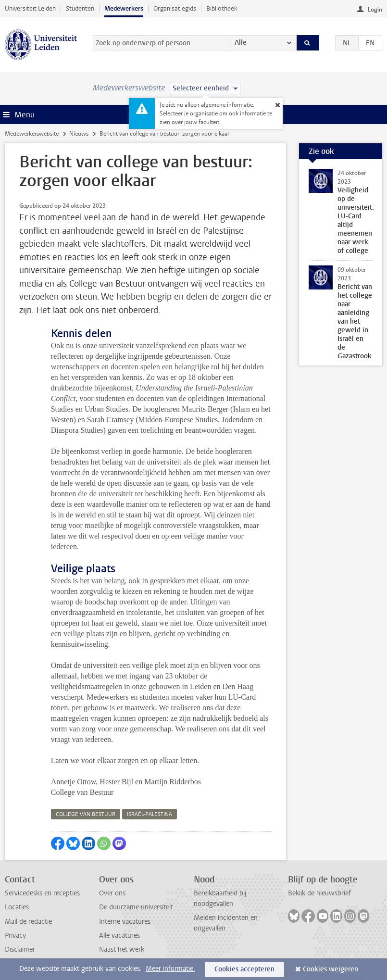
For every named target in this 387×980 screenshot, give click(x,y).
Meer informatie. (170, 969)
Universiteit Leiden (30, 8)
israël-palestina (150, 814)
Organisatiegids (175, 8)
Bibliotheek (222, 8)
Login (375, 10)
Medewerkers (124, 8)
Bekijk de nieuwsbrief (319, 893)
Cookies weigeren (331, 969)
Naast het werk (122, 949)
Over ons (112, 893)
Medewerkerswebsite (32, 134)
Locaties (17, 907)
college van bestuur (86, 814)
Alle (241, 43)
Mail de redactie (28, 922)
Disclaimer (20, 949)
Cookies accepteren (244, 969)
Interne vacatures (125, 922)
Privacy (15, 936)
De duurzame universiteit (136, 907)
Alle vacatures (119, 936)
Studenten (80, 8)
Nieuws (79, 134)
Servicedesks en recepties (42, 893)
